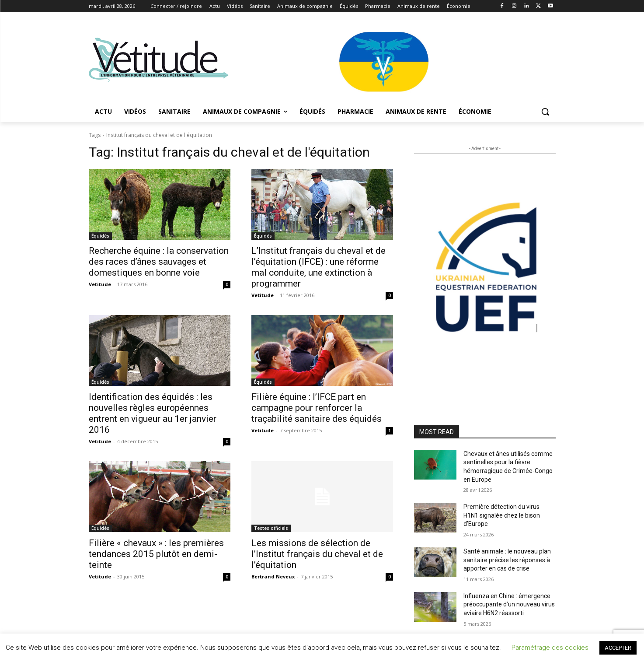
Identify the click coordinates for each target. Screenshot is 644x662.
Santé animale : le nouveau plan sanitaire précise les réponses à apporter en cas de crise (507, 560)
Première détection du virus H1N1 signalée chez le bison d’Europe (502, 515)
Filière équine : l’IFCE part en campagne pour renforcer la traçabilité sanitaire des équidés (317, 408)
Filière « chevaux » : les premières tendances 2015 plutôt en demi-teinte (156, 554)
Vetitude (100, 284)
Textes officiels (271, 528)
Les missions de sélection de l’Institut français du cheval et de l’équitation (317, 554)
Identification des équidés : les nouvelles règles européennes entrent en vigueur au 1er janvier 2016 (153, 413)
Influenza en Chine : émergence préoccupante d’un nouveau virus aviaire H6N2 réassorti (509, 604)
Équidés (100, 236)
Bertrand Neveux (273, 576)
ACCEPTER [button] (618, 648)
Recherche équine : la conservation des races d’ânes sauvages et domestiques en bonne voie (159, 262)
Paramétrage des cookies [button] (550, 648)
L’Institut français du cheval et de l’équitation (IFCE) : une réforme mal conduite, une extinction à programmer (319, 267)
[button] (545, 112)
